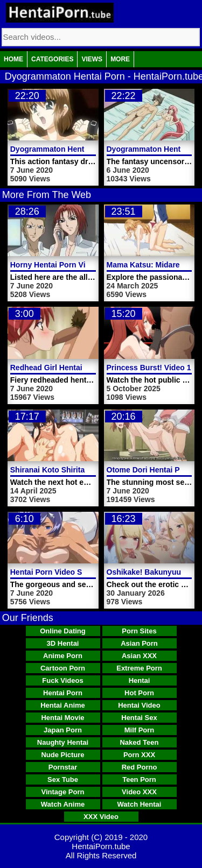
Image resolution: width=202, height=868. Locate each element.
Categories (52, 59)
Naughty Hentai (63, 742)
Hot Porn (139, 693)
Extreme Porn (139, 668)
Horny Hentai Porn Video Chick (66, 265)
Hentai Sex (139, 718)
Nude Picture (62, 755)
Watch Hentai (140, 804)
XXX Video (101, 817)
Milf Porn (140, 730)
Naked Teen (139, 742)
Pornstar (63, 767)
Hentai (140, 680)
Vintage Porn (63, 792)
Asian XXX (139, 656)
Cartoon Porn (63, 668)
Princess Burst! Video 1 (149, 368)
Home (13, 59)
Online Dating (63, 631)
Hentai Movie (62, 718)
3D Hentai (63, 643)
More (120, 59)
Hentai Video (139, 705)
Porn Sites (139, 631)
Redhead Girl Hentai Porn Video (67, 368)
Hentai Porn (63, 693)
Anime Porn (63, 656)
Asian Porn (139, 643)
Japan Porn (63, 730)
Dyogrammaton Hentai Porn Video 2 (75, 149)
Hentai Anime (63, 705)
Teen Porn (139, 779)
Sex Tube (63, 779)
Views (92, 59)
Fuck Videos (62, 680)
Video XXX (139, 792)
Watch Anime (63, 804)
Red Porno (140, 767)
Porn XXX (139, 755)
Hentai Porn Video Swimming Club (72, 572)
